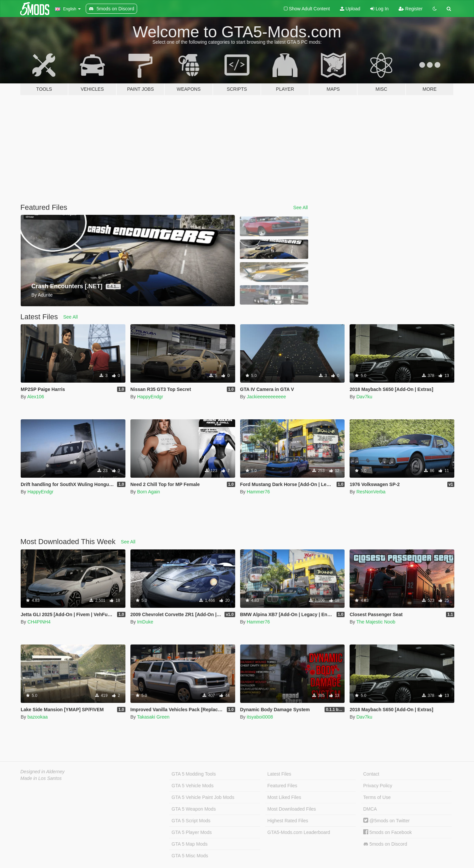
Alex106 (36, 397)
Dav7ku (364, 397)
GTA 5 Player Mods (191, 832)
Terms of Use (377, 797)
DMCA (370, 809)
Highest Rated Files (288, 821)
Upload (350, 9)
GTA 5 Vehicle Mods (192, 786)
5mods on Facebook (388, 832)
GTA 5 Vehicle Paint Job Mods (203, 797)
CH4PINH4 (39, 622)
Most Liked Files (284, 797)
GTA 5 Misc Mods (190, 856)
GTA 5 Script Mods (191, 821)
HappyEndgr (150, 397)
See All (301, 207)
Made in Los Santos (41, 778)
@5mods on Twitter (386, 821)
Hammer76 (258, 492)
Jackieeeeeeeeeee (267, 397)
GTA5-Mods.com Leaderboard (299, 832)
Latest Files (280, 774)
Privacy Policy (378, 786)
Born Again (149, 492)
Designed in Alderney (43, 772)
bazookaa (38, 717)
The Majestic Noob (376, 622)
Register (411, 9)
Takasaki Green (153, 717)
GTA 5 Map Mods (189, 844)
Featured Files (282, 786)
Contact (371, 774)
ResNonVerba (371, 492)
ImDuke (145, 622)
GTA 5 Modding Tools (194, 774)
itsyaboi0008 (260, 717)
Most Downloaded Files (292, 809)
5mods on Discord (385, 844)
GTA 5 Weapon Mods (194, 809)
